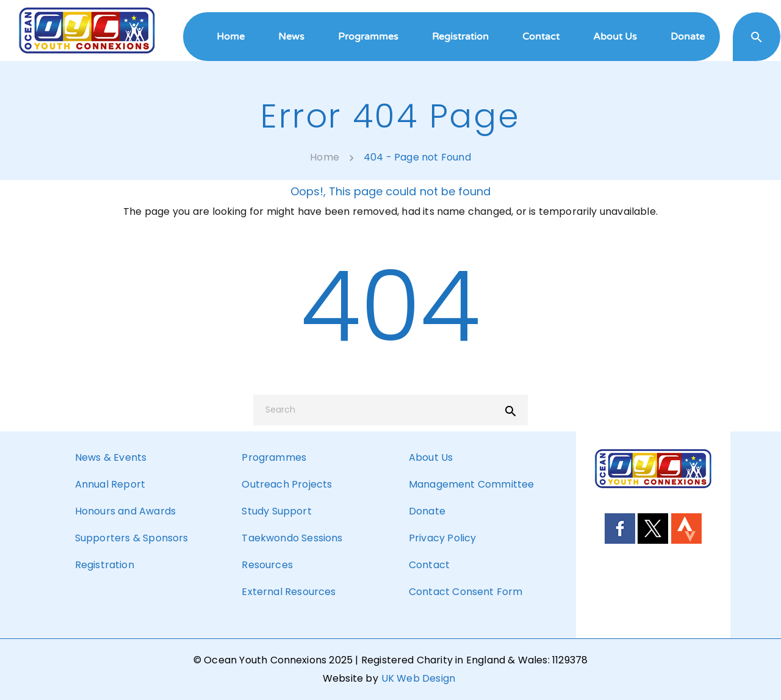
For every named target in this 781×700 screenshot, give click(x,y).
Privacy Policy (442, 538)
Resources (267, 565)
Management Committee (471, 484)
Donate (427, 511)
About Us (431, 457)
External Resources (289, 592)
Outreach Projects (287, 484)
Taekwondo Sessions (292, 538)
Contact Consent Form (466, 592)
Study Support (276, 511)
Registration (105, 565)
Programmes (274, 457)
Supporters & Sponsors (132, 538)
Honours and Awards (125, 511)
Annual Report (110, 484)
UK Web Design (418, 678)
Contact (429, 565)
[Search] (390, 410)
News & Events (111, 457)
